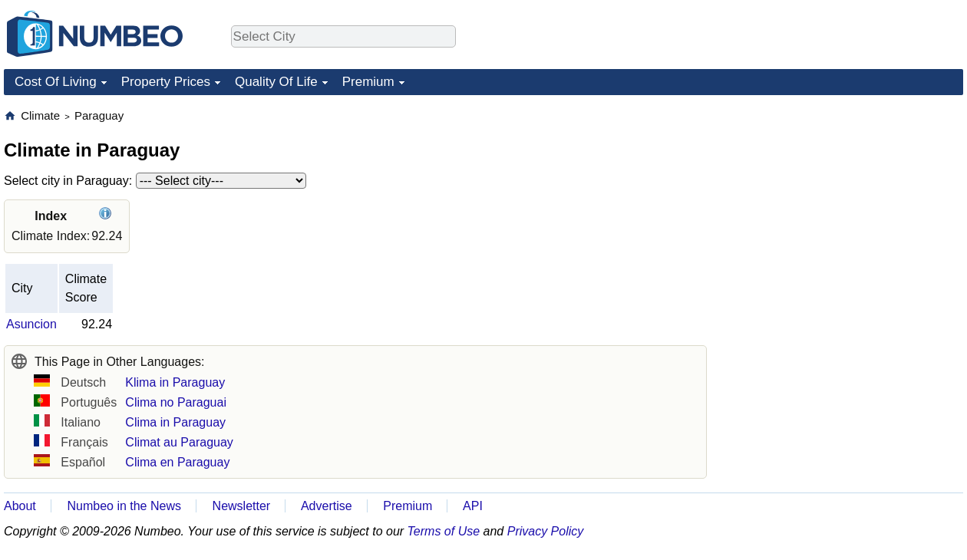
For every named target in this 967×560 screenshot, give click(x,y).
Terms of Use (444, 531)
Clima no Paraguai (176, 402)
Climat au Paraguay (179, 442)
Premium (368, 82)
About (20, 506)
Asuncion (31, 324)
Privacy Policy (546, 531)
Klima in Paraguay (175, 382)
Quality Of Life (276, 82)
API (473, 506)
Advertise (327, 506)
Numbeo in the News (124, 506)
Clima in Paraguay (175, 422)
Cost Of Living (56, 82)
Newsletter (242, 506)
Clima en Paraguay (177, 462)
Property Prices (166, 82)
